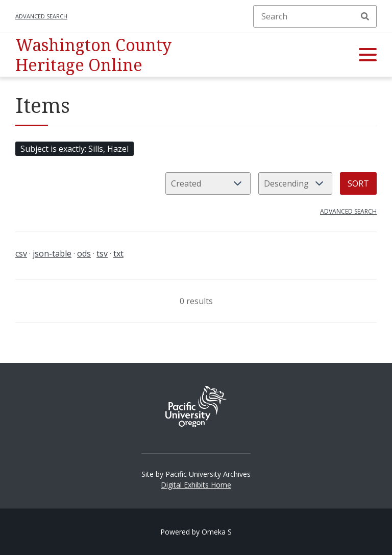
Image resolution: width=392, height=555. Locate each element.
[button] (368, 55)
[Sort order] (295, 183)
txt (118, 253)
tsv (102, 253)
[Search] (315, 16)
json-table (52, 253)
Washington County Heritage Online (93, 54)
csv (21, 253)
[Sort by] (208, 183)
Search (365, 16)
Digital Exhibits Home (196, 485)
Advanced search (41, 16)
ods (84, 253)
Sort (358, 183)
